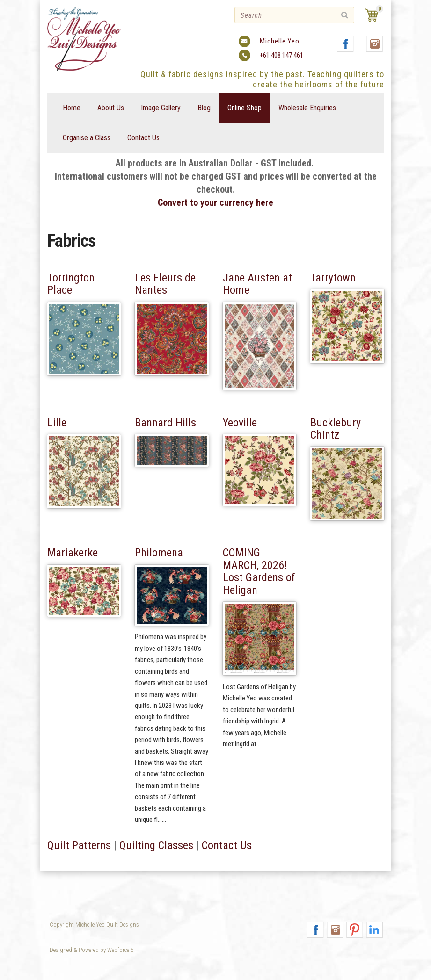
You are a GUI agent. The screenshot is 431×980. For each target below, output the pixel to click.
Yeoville (240, 423)
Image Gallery (161, 108)
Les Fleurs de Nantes (165, 284)
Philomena (159, 553)
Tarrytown (333, 278)
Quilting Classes (156, 883)
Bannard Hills (165, 423)
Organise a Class (87, 138)
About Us (111, 108)
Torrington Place (71, 284)
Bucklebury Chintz (336, 429)
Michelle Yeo (280, 41)
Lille (57, 423)
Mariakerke (73, 553)
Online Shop (245, 108)
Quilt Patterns (79, 883)
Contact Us (143, 138)
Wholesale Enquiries (307, 108)
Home (72, 108)
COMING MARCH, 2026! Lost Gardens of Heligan (259, 572)
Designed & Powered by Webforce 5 (91, 950)
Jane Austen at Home (257, 284)
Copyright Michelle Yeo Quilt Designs (94, 925)
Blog (204, 108)
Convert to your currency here (215, 202)
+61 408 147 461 (281, 55)
